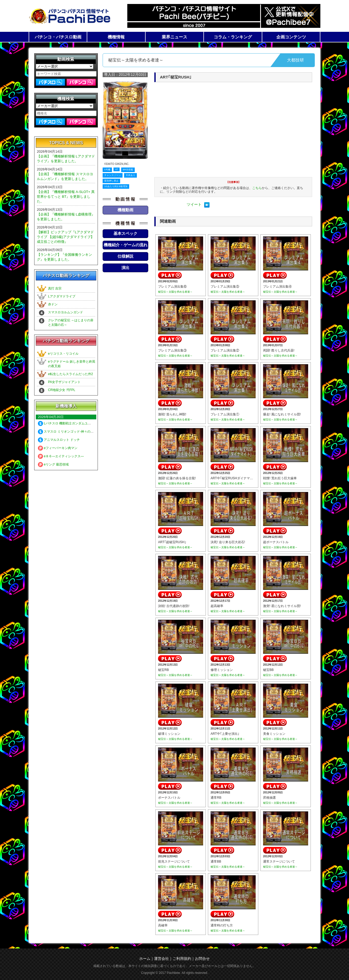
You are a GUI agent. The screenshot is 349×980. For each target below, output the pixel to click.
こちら (257, 188)
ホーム (145, 959)
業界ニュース (174, 37)
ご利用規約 (182, 959)
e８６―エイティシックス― (61, 456)
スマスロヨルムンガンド (66, 312)
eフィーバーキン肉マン (58, 448)
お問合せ (202, 959)
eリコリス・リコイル (63, 354)
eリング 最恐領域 (53, 464)
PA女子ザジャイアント (64, 382)
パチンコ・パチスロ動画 (58, 37)
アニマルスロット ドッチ (59, 440)
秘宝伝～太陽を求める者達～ (175, 292)
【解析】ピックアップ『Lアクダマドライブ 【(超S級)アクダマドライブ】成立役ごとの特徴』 (66, 237)
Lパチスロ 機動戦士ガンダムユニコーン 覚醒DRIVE (78, 423)
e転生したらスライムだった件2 (70, 374)
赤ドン (53, 304)
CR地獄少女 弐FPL (62, 390)
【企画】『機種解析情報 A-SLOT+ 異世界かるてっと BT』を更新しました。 (66, 197)
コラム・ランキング (233, 37)
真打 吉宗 (55, 288)
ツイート (194, 204)
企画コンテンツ (291, 37)
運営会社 (162, 959)
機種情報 (116, 37)
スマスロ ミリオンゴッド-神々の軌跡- (68, 432)
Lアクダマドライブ (62, 296)
